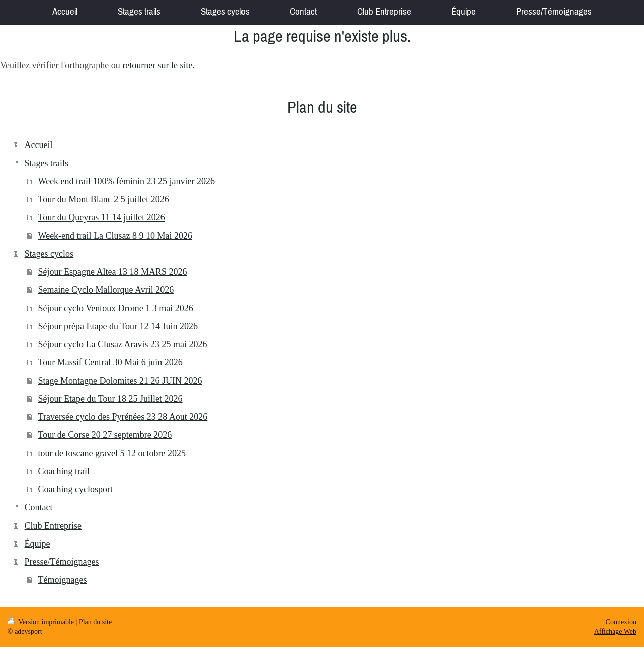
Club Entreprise (53, 526)
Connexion (621, 622)
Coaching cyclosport (75, 489)
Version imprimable (42, 622)
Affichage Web (615, 632)
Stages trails (47, 163)
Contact (39, 507)
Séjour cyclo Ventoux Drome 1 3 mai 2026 (116, 308)
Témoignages (63, 580)
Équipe (37, 544)
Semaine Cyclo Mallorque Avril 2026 (106, 290)
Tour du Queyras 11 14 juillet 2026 (102, 217)
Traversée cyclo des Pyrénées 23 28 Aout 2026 (123, 417)
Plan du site (95, 622)
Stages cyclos (49, 254)
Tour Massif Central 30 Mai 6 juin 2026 (110, 362)
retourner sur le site (157, 65)
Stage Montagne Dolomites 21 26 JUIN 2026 (120, 381)
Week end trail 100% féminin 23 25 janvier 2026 (127, 181)
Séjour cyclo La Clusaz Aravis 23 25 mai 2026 (123, 344)
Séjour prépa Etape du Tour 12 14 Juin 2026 (118, 326)
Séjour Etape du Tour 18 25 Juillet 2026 (110, 399)
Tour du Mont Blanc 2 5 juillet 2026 (104, 199)
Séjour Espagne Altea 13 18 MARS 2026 (113, 272)
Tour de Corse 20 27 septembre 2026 (105, 435)
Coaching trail (64, 471)
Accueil (39, 145)
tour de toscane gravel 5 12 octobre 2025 (112, 453)
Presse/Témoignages (62, 562)
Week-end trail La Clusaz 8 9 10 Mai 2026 (115, 236)
